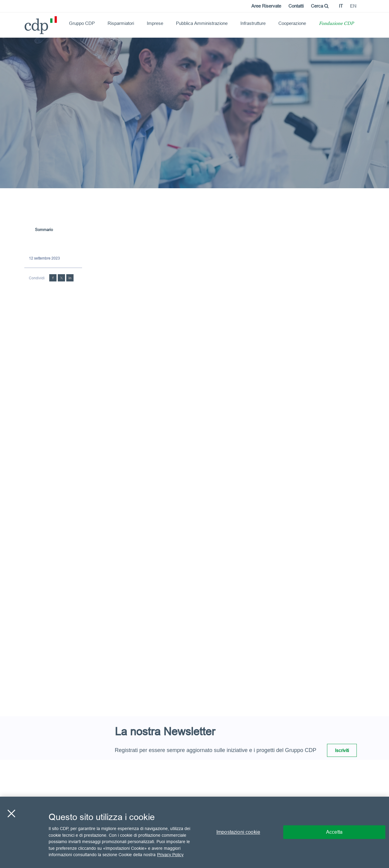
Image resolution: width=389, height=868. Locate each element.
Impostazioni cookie (238, 832)
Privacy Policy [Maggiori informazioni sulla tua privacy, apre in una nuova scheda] (170, 855)
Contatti (296, 6)
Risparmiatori (121, 23)
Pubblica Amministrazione (202, 23)
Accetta (334, 832)
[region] (194, 832)
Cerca (320, 6)
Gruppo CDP (82, 23)
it (341, 6)
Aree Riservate (266, 6)
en (353, 6)
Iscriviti (342, 750)
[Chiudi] (11, 814)
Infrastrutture (253, 23)
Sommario (44, 230)
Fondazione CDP (336, 24)
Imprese (155, 23)
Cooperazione (292, 23)
